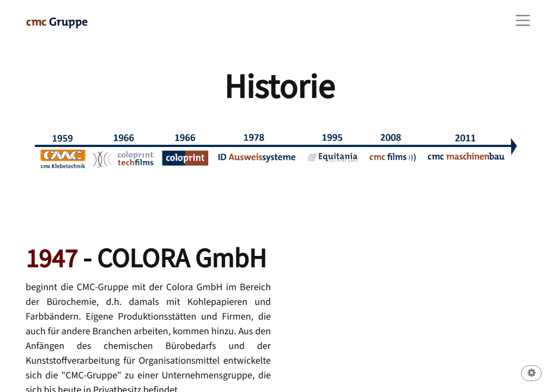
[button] (531, 374)
